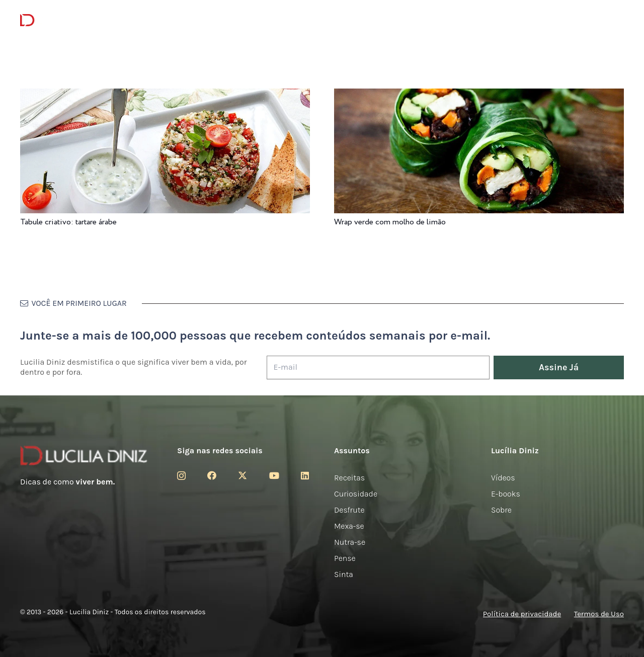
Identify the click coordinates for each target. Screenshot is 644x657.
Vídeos (503, 478)
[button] (617, 20)
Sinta (344, 574)
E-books (506, 494)
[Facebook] (212, 475)
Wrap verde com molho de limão (390, 222)
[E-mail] (378, 367)
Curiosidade (356, 494)
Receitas (349, 478)
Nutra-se (350, 542)
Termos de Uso (599, 614)
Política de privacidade (522, 614)
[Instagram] (181, 476)
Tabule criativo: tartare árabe (68, 222)
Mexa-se (349, 526)
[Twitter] (243, 475)
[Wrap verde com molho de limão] (479, 95)
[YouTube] (274, 475)
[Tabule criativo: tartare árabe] (165, 95)
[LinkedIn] (305, 475)
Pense (345, 558)
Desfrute (349, 510)
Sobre (501, 510)
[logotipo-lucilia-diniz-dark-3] (61, 20)
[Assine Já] (559, 367)
